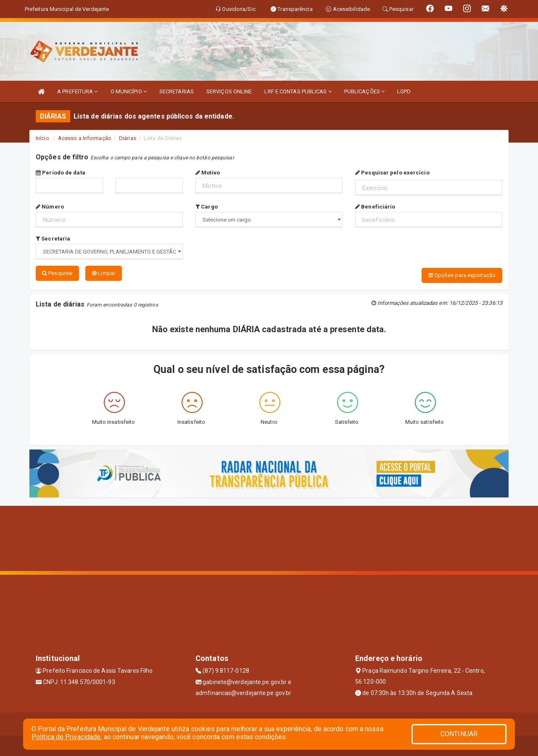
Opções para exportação (462, 275)
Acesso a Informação (85, 138)
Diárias (128, 138)
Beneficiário (375, 207)
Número (50, 207)
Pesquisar (57, 273)
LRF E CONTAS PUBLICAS (298, 91)
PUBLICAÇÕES (364, 91)
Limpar (104, 273)
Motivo (208, 173)
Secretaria (53, 239)
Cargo (207, 207)
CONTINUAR (459, 734)
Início (42, 138)
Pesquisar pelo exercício (392, 173)
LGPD (404, 91)
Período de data (61, 173)
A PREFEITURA (77, 91)
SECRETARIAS (177, 91)
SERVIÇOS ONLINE (229, 91)
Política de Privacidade (66, 737)
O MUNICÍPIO (129, 91)
